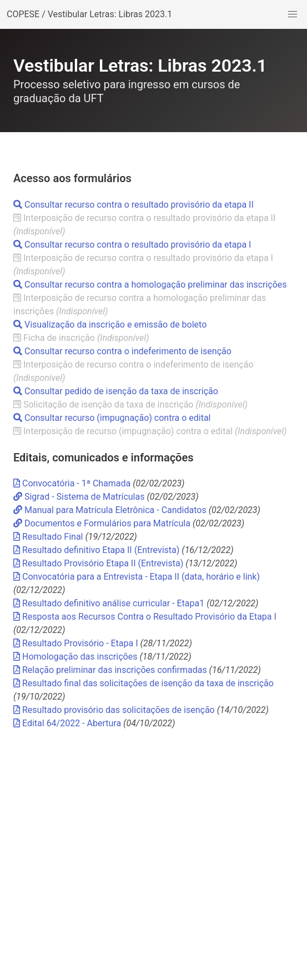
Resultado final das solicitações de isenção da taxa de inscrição (144, 683)
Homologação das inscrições (75, 657)
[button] (293, 14)
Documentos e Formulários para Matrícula (102, 523)
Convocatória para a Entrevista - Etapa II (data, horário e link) (137, 577)
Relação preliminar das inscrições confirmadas (110, 670)
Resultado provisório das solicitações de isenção (114, 710)
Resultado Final (48, 537)
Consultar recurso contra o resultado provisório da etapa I (132, 245)
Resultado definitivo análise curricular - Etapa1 (109, 603)
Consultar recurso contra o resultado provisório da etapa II (134, 205)
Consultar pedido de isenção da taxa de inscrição (116, 391)
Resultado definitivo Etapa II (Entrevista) (96, 550)
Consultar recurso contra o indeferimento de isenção (122, 351)
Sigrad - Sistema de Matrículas (80, 497)
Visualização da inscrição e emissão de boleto (110, 325)
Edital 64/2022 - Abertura (67, 723)
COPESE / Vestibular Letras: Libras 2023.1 (89, 14)
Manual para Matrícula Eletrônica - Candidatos (110, 510)
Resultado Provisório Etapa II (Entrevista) (98, 563)
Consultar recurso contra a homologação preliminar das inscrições (150, 285)
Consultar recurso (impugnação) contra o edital (112, 418)
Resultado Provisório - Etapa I (76, 643)
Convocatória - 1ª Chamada (73, 483)
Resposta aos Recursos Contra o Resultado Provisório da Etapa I (145, 617)
